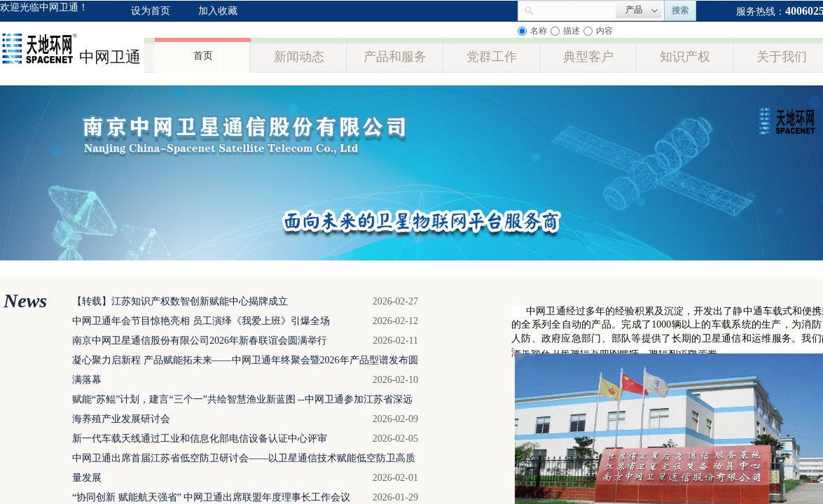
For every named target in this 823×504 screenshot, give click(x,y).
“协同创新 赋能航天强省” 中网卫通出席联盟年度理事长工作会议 (211, 497)
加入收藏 (218, 11)
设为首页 (151, 11)
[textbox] (575, 9)
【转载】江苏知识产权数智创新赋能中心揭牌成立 (180, 301)
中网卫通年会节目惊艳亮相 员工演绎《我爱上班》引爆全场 (201, 321)
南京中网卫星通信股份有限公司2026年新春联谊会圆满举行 (200, 341)
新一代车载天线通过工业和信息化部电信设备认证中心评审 (200, 439)
